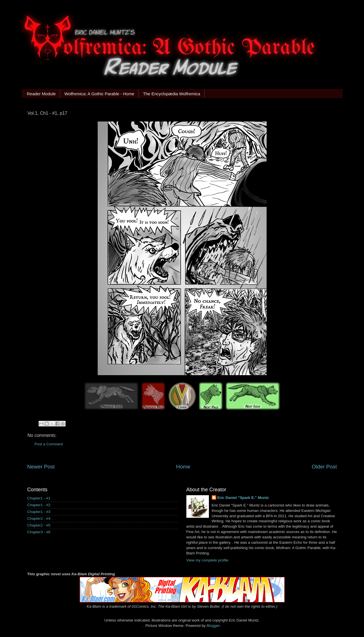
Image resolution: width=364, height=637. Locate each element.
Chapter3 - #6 (39, 532)
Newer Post (41, 467)
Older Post (324, 467)
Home (183, 467)
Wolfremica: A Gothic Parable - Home (99, 94)
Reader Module (41, 94)
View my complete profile (207, 560)
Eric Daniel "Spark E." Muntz (243, 498)
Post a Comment (49, 444)
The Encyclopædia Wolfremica (172, 94)
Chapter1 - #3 (39, 512)
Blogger (213, 626)
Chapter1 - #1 (39, 498)
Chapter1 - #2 (39, 505)
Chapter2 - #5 (39, 525)
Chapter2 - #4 (39, 518)
